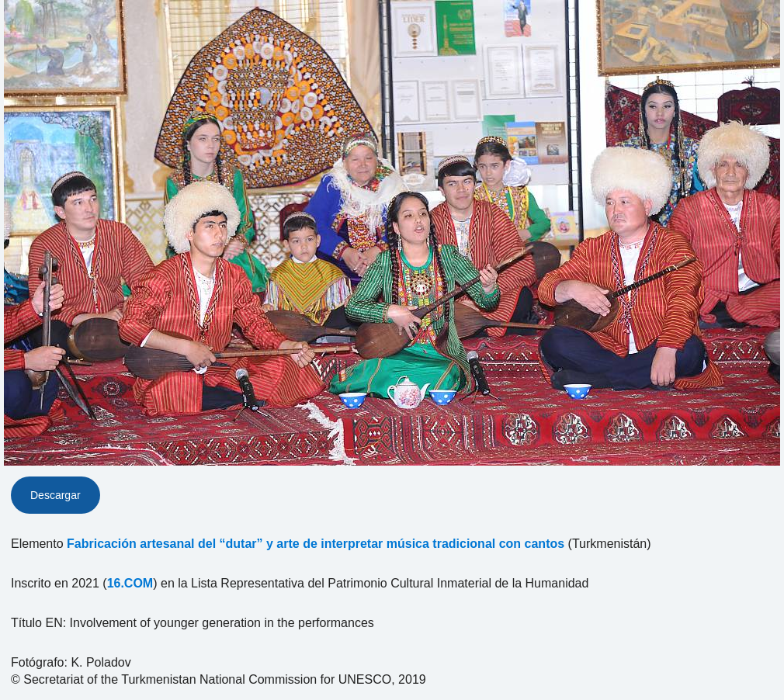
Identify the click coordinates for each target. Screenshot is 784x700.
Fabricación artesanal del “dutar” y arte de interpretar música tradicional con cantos (316, 544)
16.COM (130, 583)
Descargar (56, 495)
